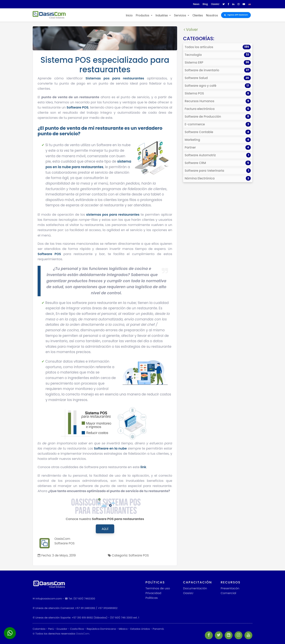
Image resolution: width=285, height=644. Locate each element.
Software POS (78, 107)
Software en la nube (110, 448)
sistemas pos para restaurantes (113, 215)
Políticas (152, 598)
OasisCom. (83, 634)
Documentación (195, 588)
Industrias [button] (162, 15)
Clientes (198, 15)
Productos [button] (143, 15)
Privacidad (153, 593)
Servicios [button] (180, 15)
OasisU (188, 593)
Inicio (129, 15)
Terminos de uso (158, 588)
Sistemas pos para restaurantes (115, 78)
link (143, 467)
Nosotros (212, 15)
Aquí (105, 529)
